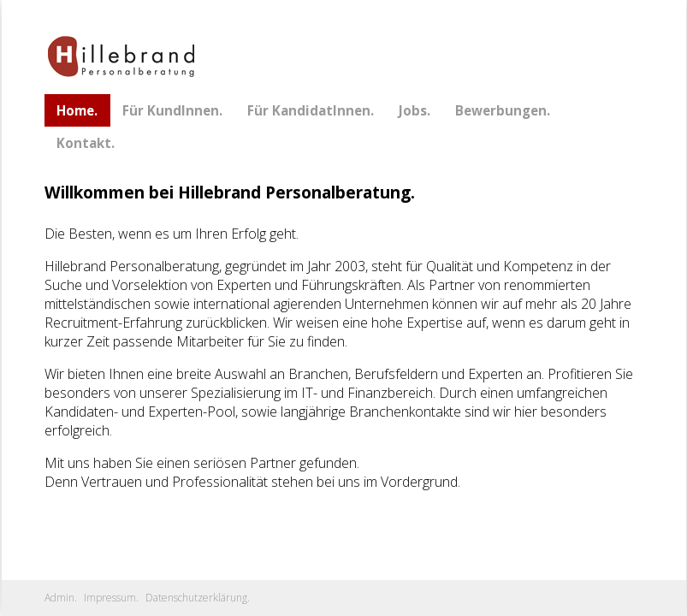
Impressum (110, 598)
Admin (59, 598)
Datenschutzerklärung (196, 598)
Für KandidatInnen (309, 110)
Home (75, 110)
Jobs (413, 110)
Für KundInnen (171, 110)
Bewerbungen (501, 110)
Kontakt (84, 143)
